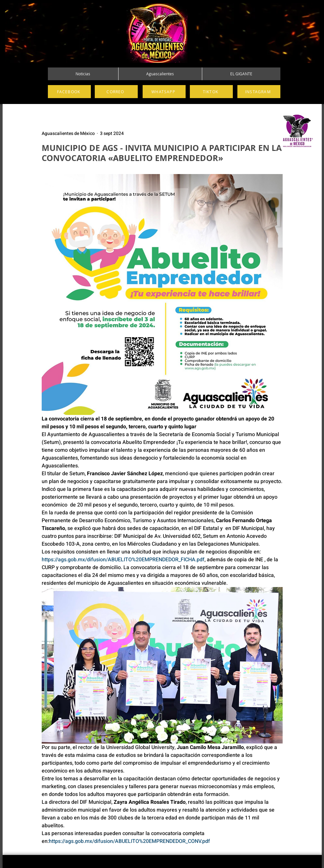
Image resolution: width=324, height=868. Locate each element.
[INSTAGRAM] (259, 92)
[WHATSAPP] (164, 92)
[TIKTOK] (211, 92)
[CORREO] (116, 92)
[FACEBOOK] (69, 92)
